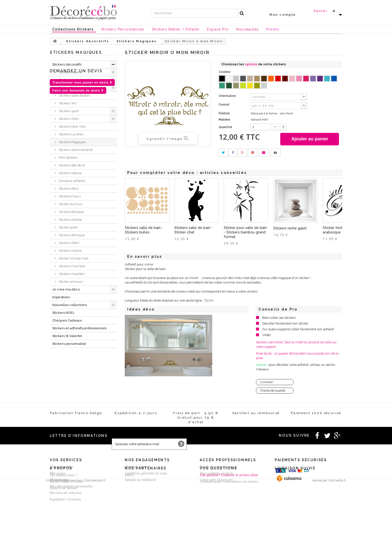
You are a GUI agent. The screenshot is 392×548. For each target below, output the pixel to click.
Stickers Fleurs (69, 196)
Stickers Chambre (72, 266)
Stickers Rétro (69, 243)
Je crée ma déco (66, 289)
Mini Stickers (68, 158)
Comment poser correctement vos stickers (229, 523)
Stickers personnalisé (69, 344)
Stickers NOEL (63, 313)
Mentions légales (137, 467)
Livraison (267, 382)
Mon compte (283, 15)
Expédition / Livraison (65, 499)
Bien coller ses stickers (279, 318)
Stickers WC (67, 103)
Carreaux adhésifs (72, 181)
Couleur (225, 72)
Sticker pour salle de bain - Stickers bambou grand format (245, 232)
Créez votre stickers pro (216, 480)
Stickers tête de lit (71, 165)
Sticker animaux (70, 282)
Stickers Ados (68, 119)
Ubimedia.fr (337, 543)
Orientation (228, 96)
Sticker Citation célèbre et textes (82, 88)
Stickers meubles (71, 274)
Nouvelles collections (69, 305)
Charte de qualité (273, 390)
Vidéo (266, 335)
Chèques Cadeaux (67, 320)
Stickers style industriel (75, 150)
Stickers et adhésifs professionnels (79, 328)
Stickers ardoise (70, 220)
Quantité (225, 127)
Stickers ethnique (71, 235)
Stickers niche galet (290, 228)
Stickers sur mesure (63, 529)
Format (224, 105)
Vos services (66, 460)
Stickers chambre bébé (76, 80)
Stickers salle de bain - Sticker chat (193, 230)
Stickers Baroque (71, 212)
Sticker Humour (70, 204)
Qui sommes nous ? (63, 516)
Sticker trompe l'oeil (73, 258)
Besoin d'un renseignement (218, 467)
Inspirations (61, 297)
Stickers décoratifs (67, 64)
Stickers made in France (67, 523)
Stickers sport (68, 111)
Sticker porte (68, 227)
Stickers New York (72, 126)
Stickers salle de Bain (74, 95)
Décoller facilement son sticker (285, 323)
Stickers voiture (70, 251)
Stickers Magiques (72, 142)
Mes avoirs (57, 473)
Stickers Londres (71, 134)
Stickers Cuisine (70, 72)
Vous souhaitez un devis (216, 473)
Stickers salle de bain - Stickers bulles (144, 230)
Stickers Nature (70, 173)
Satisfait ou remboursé (140, 480)
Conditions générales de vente (146, 473)
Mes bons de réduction (66, 493)
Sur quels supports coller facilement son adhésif (298, 329)
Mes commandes (61, 467)
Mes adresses (59, 480)
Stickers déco (68, 189)
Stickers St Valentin (67, 336)
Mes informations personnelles (71, 486)
